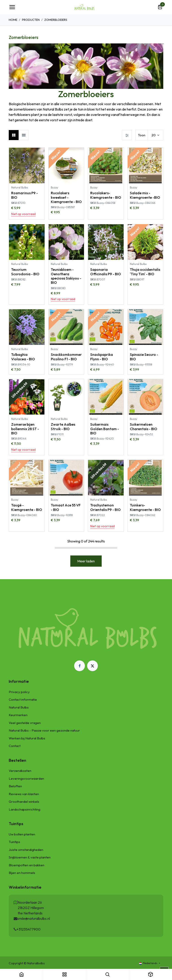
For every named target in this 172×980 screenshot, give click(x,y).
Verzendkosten (20, 771)
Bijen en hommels (22, 873)
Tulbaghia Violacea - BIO (23, 357)
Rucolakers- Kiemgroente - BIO (106, 195)
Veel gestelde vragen (25, 723)
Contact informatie (23, 699)
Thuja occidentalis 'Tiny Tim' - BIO (145, 272)
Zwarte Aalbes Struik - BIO (63, 426)
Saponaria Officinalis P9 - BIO (106, 272)
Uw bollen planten (22, 834)
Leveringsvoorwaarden (26, 778)
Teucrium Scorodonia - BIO (25, 272)
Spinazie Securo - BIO (144, 357)
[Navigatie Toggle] (12, 7)
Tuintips (14, 842)
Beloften (15, 786)
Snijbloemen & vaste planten (30, 857)
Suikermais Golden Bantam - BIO (105, 429)
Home (13, 20)
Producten (31, 20)
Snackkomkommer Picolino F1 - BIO (66, 357)
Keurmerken (18, 715)
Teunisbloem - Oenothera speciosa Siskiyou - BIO (66, 276)
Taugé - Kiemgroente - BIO (27, 507)
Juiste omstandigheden (26, 850)
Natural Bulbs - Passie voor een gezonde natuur (44, 730)
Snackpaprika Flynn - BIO (102, 357)
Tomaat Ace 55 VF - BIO (66, 507)
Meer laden (86, 561)
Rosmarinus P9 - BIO (25, 195)
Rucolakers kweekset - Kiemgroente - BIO (66, 197)
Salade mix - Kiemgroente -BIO (145, 195)
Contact (15, 746)
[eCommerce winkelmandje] (160, 7)
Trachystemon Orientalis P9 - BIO (105, 507)
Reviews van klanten (24, 794)
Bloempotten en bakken (27, 865)
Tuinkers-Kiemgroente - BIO (145, 507)
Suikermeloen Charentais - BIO (144, 426)
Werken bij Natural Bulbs (27, 738)
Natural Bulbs (19, 707)
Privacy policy (19, 692)
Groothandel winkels (24, 802)
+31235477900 (29, 929)
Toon (142, 135)
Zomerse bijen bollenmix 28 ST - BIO (25, 429)
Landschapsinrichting (25, 809)
